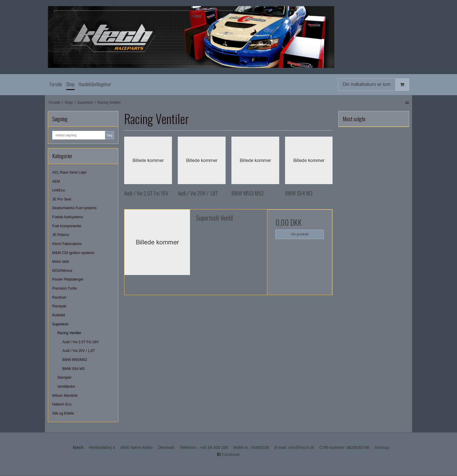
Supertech (60, 324)
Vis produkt (300, 234)
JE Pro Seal (62, 199)
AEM (56, 181)
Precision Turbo (65, 288)
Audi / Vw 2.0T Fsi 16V (80, 342)
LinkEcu (59, 190)
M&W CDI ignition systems (73, 253)
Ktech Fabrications (67, 244)
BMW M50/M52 (75, 360)
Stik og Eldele (63, 413)
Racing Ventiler (69, 333)
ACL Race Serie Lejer (69, 172)
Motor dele (61, 262)
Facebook (228, 454)
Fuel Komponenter (67, 226)
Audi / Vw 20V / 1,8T (79, 351)
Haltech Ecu (62, 404)
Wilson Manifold (65, 396)
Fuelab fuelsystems (68, 217)
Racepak (59, 306)
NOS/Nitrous (62, 271)
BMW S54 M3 (73, 369)
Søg (109, 135)
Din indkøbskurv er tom (376, 85)
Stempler (65, 378)
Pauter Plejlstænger (68, 279)
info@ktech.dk (301, 447)
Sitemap (382, 447)
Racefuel (59, 297)
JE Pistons (61, 235)
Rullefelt (59, 315)
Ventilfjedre (66, 387)
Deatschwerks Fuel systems (74, 208)
